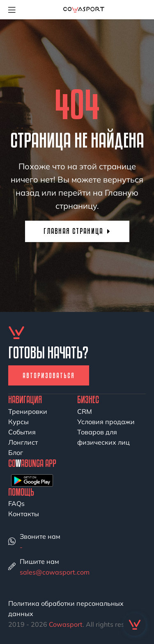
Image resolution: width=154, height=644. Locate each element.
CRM (85, 411)
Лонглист (23, 442)
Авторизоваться (49, 375)
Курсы (18, 422)
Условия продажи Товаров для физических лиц (106, 432)
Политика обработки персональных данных (66, 609)
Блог (16, 452)
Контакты (24, 514)
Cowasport (66, 624)
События (22, 432)
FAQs (16, 503)
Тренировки (28, 411)
